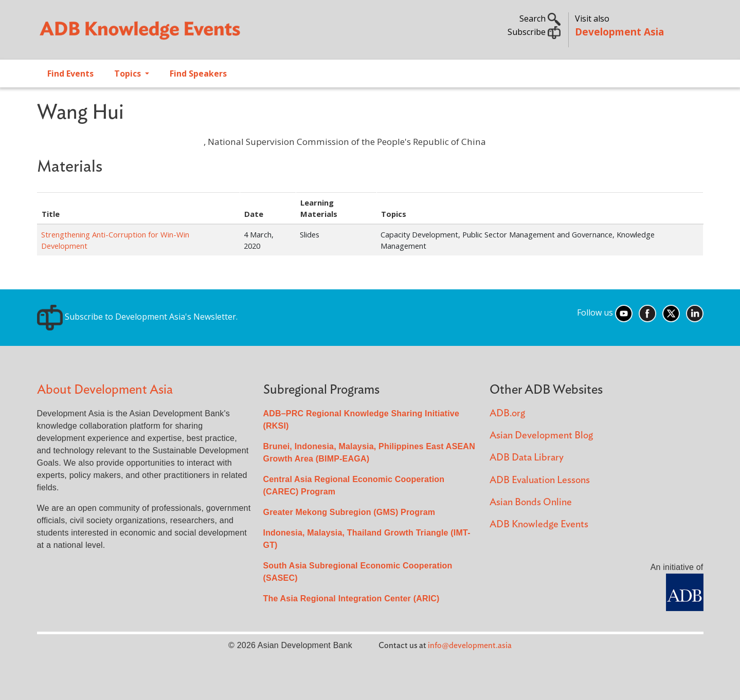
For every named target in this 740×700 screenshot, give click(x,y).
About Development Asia (105, 390)
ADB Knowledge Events (539, 524)
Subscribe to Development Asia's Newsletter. (137, 317)
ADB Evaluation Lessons (540, 480)
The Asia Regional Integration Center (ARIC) (351, 598)
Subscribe (534, 32)
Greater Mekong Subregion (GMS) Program (349, 512)
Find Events (70, 73)
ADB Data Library (527, 458)
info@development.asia (470, 646)
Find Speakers (198, 73)
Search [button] (540, 19)
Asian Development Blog (541, 436)
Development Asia (619, 32)
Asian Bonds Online (531, 502)
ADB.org (507, 413)
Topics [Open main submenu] (129, 73)
